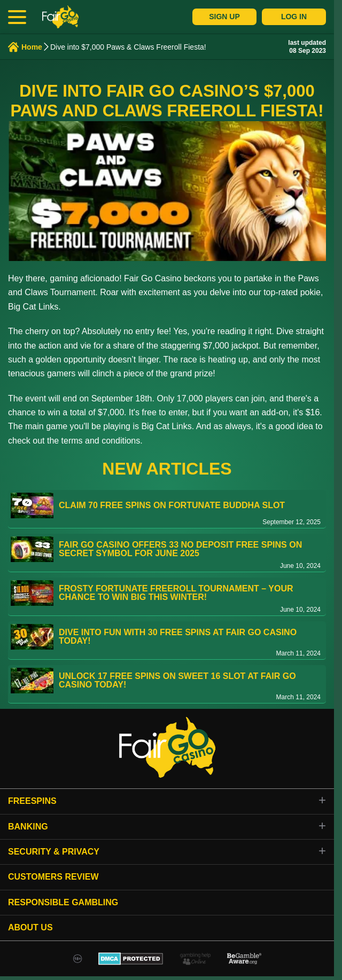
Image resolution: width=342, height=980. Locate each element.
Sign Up (224, 17)
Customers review (53, 877)
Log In (294, 17)
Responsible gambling (63, 902)
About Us (30, 927)
